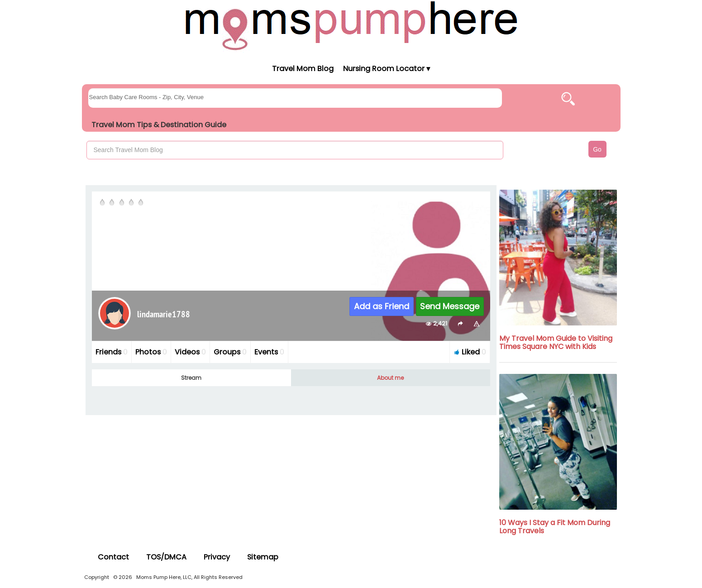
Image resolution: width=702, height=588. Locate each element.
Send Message (450, 306)
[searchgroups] (295, 98)
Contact (113, 557)
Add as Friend (382, 306)
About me (390, 378)
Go (597, 149)
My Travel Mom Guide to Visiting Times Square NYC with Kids (556, 342)
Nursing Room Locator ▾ (387, 69)
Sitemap (263, 557)
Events (269, 352)
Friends (112, 352)
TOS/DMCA (166, 557)
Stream (191, 378)
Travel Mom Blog (302, 69)
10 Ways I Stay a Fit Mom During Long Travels (555, 527)
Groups (230, 352)
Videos (190, 352)
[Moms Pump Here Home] (351, 26)
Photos (151, 352)
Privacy (217, 557)
